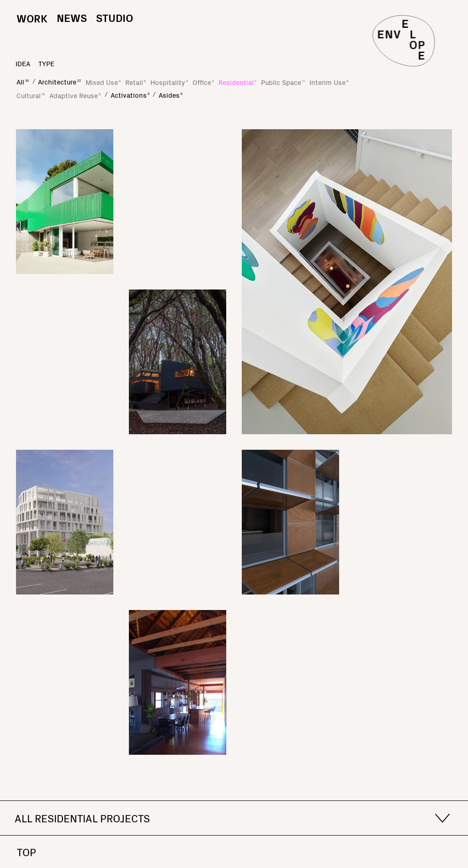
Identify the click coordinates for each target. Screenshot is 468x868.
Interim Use (329, 82)
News (72, 17)
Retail (136, 82)
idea (23, 63)
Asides (170, 95)
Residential (237, 82)
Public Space (283, 82)
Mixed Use (103, 82)
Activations (130, 95)
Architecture (59, 82)
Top (27, 852)
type (46, 63)
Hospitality (169, 82)
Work (32, 26)
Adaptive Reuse (75, 95)
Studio (114, 17)
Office (203, 82)
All (23, 82)
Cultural (31, 95)
